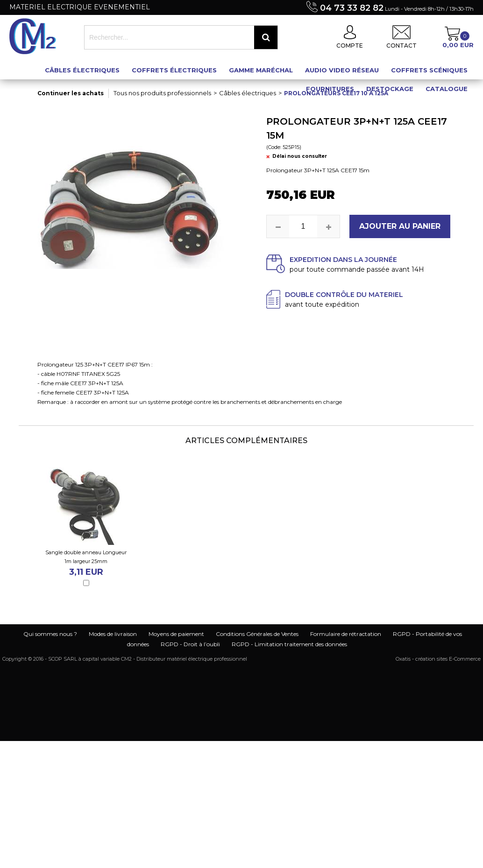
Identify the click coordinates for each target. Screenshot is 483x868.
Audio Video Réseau (342, 70)
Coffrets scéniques (429, 70)
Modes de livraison (113, 634)
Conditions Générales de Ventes (257, 634)
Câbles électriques (82, 70)
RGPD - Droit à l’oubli (190, 644)
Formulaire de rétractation (346, 634)
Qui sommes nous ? (50, 634)
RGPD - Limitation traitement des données (289, 644)
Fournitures (330, 89)
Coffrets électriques (174, 70)
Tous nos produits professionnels (162, 93)
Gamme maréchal (261, 70)
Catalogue (447, 89)
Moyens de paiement (176, 634)
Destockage (390, 89)
